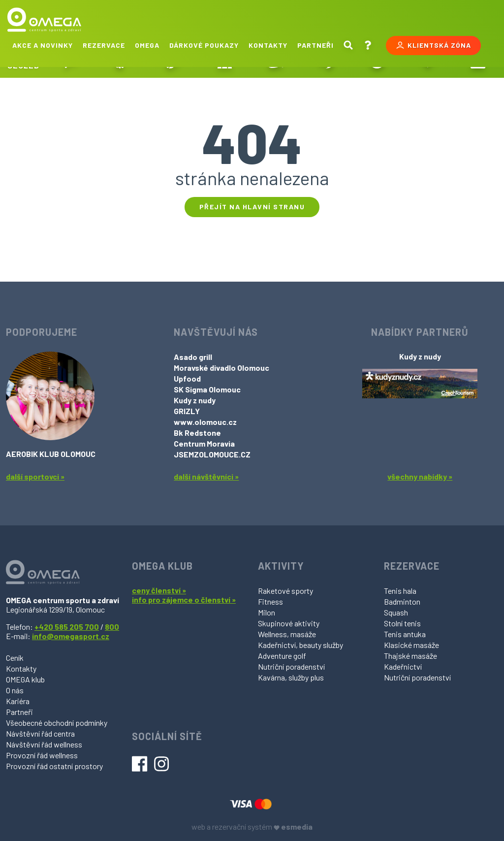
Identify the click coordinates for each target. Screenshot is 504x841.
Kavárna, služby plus (291, 677)
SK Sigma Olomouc (207, 389)
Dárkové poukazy (204, 45)
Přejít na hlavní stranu (252, 207)
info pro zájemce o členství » (184, 599)
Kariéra (18, 701)
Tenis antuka (405, 634)
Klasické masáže (411, 645)
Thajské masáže (410, 656)
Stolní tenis (402, 623)
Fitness (270, 601)
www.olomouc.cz (205, 422)
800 (112, 627)
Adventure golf (282, 656)
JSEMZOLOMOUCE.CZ (212, 454)
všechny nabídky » (420, 476)
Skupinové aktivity (289, 623)
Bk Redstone (197, 433)
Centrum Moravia (204, 443)
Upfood (187, 378)
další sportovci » (35, 476)
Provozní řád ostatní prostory (54, 766)
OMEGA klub (25, 679)
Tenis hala (400, 591)
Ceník (15, 658)
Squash (396, 612)
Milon (267, 612)
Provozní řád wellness (42, 755)
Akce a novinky (43, 45)
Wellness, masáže (287, 634)
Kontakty (268, 45)
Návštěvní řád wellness (44, 744)
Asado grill (193, 357)
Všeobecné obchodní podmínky (57, 723)
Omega (147, 45)
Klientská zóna (433, 45)
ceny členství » (159, 590)
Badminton (402, 601)
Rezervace (104, 45)
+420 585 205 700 (67, 627)
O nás (15, 690)
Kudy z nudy (195, 400)
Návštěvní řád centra (40, 733)
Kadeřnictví (403, 666)
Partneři (315, 45)
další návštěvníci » (206, 476)
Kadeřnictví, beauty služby (300, 645)
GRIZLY (187, 411)
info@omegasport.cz (71, 636)
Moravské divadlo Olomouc (221, 368)
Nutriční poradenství (291, 666)
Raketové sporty (285, 591)
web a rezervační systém (252, 826)
